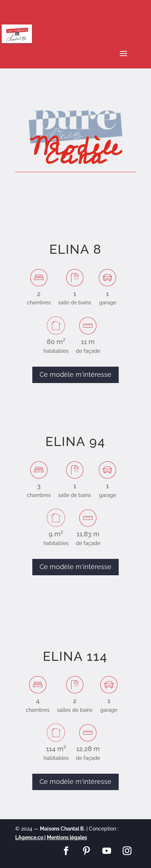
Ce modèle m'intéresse (75, 374)
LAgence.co (30, 837)
